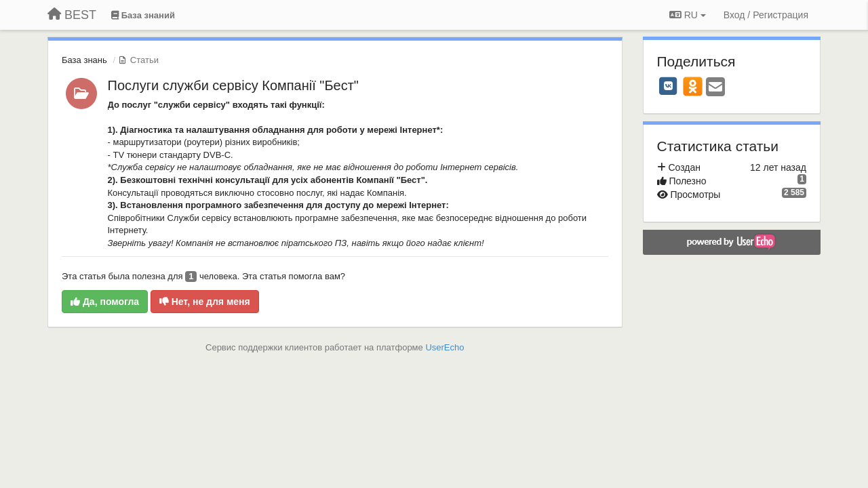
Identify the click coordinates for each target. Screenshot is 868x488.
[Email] (715, 88)
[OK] (693, 86)
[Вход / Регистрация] (766, 15)
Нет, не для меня (205, 302)
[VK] (669, 86)
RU (688, 15)
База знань (84, 60)
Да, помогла (105, 302)
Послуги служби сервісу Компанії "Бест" (233, 85)
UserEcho (445, 347)
